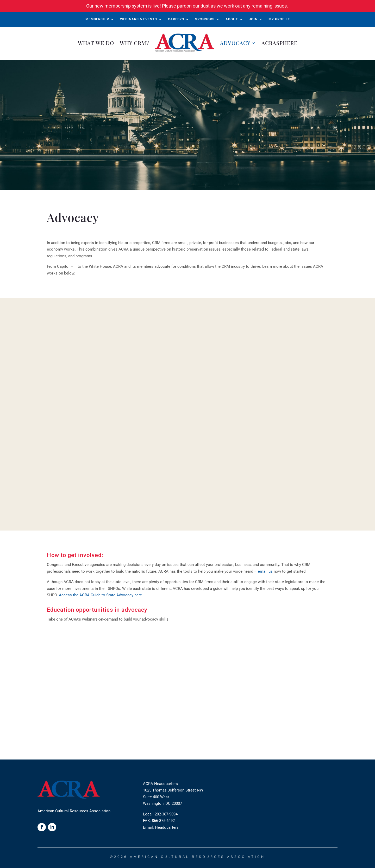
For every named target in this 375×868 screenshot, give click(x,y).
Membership (97, 19)
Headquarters (167, 827)
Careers (176, 19)
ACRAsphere (279, 43)
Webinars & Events (139, 19)
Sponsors (205, 19)
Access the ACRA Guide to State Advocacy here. (101, 595)
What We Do (96, 43)
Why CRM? (135, 43)
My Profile (279, 19)
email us (265, 571)
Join (253, 19)
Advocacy (235, 43)
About (232, 19)
